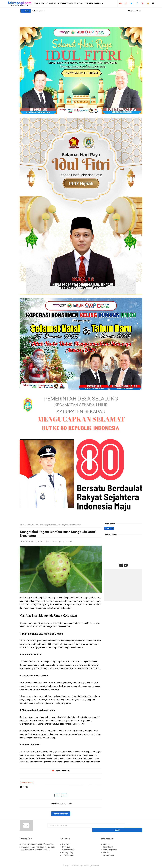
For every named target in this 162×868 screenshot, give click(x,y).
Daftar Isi (107, 843)
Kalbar (108, 528)
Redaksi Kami (108, 854)
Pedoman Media (69, 848)
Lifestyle (58, 541)
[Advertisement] (123, 585)
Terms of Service (69, 854)
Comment (69, 541)
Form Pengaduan (110, 848)
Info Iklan (107, 851)
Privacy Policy (68, 851)
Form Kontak (108, 845)
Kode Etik (66, 845)
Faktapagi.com (81, 864)
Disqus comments (61, 814)
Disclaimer (66, 843)
